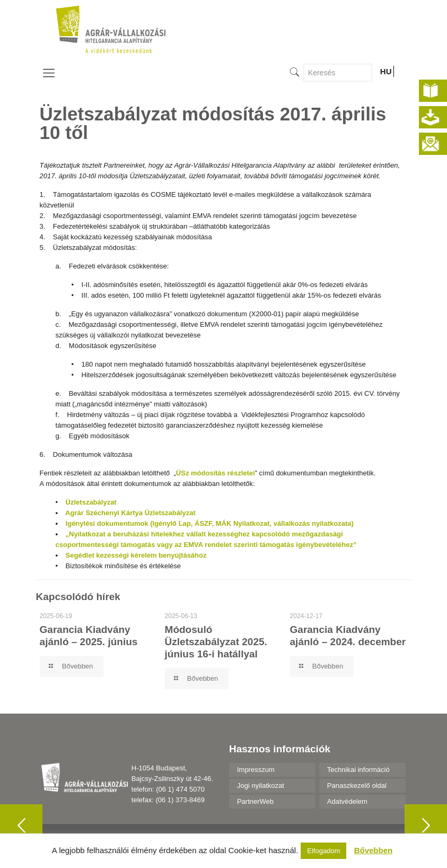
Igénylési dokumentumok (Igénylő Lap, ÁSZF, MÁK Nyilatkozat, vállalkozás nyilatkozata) (210, 523)
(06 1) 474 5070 (180, 789)
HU (386, 71)
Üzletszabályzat (91, 502)
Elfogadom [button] (323, 851)
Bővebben (374, 850)
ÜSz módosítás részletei (216, 473)
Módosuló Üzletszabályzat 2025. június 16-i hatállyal (216, 642)
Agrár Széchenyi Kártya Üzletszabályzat (130, 513)
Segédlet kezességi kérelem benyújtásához (136, 555)
